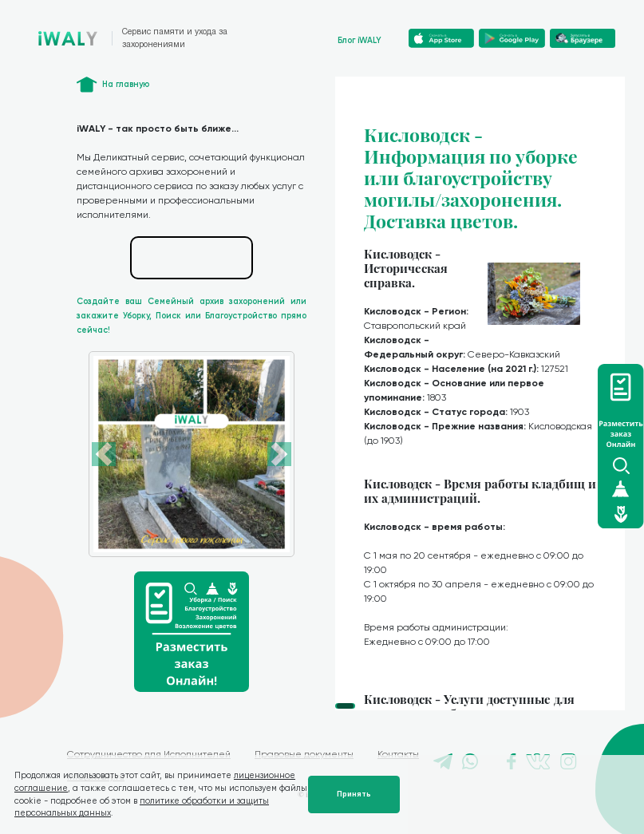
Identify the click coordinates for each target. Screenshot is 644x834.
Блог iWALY (360, 40)
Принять (354, 794)
